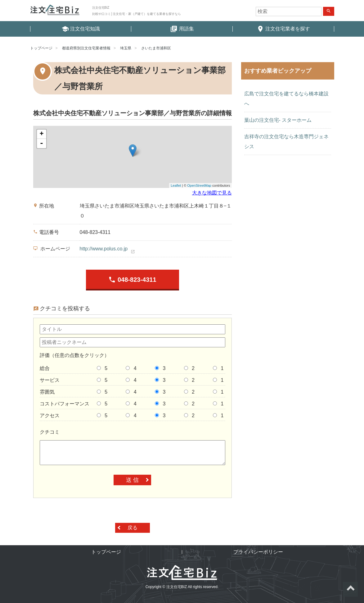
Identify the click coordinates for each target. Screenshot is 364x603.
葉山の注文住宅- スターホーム (278, 120)
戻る (133, 528)
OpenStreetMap (199, 185)
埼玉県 (126, 48)
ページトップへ (350, 589)
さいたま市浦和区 (156, 48)
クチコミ (50, 432)
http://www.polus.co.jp (104, 249)
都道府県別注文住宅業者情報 (86, 48)
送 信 (132, 480)
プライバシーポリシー (258, 552)
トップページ (41, 48)
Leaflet (176, 185)
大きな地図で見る (212, 193)
